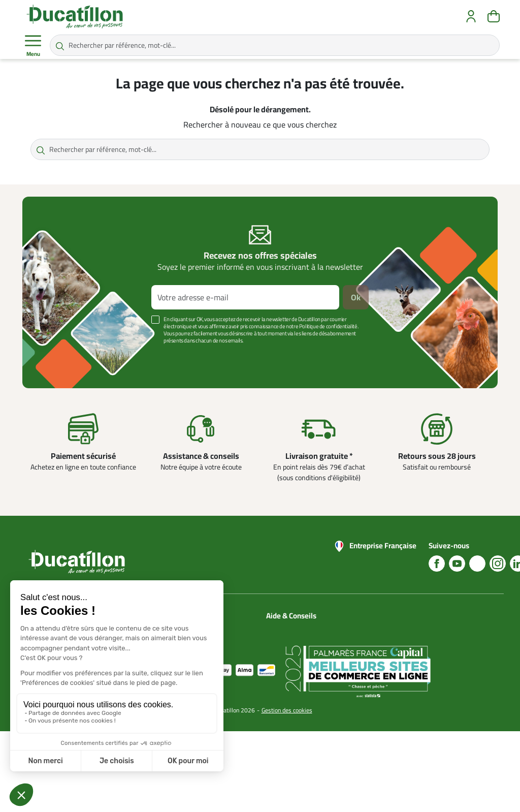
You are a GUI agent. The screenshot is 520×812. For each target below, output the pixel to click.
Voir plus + (57, 356)
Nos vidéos (282, 690)
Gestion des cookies (287, 791)
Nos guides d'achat (294, 653)
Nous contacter (289, 629)
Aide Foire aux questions (286, 671)
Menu (33, 46)
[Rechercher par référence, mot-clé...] (275, 45)
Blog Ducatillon (288, 641)
